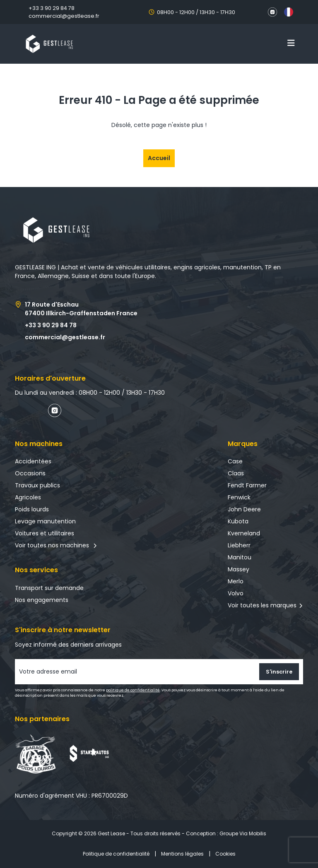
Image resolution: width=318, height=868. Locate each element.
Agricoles (28, 497)
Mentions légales (182, 854)
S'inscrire (279, 672)
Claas (236, 473)
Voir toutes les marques (262, 605)
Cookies (225, 854)
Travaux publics (37, 485)
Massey (238, 569)
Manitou (240, 557)
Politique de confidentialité (116, 854)
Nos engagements (42, 600)
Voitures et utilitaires (45, 533)
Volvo (236, 593)
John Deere (244, 509)
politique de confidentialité (133, 690)
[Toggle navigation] (291, 43)
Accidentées (33, 461)
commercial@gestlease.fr (64, 16)
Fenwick (239, 497)
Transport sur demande (49, 588)
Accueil (159, 158)
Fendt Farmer (247, 485)
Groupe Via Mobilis (243, 833)
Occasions (30, 473)
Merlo (236, 581)
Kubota (238, 521)
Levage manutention (45, 521)
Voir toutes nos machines (56, 545)
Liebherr (239, 545)
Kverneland (244, 533)
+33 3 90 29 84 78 (52, 8)
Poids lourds (32, 509)
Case (235, 461)
